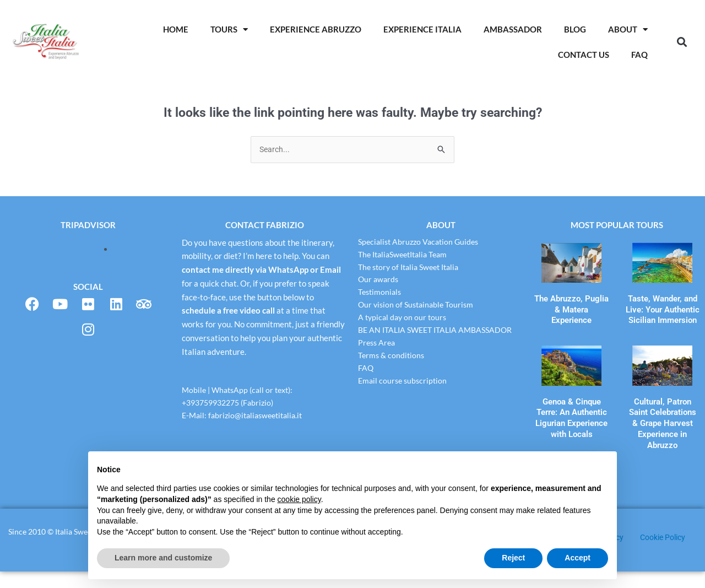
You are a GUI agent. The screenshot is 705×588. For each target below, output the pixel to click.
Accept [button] (577, 558)
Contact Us (584, 55)
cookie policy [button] (299, 499)
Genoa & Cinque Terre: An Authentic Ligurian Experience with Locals (571, 403)
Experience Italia (422, 29)
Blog (575, 29)
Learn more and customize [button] (163, 558)
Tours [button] (229, 29)
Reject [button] (513, 558)
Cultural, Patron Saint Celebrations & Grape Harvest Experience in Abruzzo (662, 407)
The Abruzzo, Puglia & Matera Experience (571, 303)
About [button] (628, 29)
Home (176, 29)
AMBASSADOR (513, 29)
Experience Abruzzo (316, 29)
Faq (639, 55)
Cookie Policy (666, 554)
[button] (682, 42)
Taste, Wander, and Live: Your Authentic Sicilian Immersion (662, 307)
